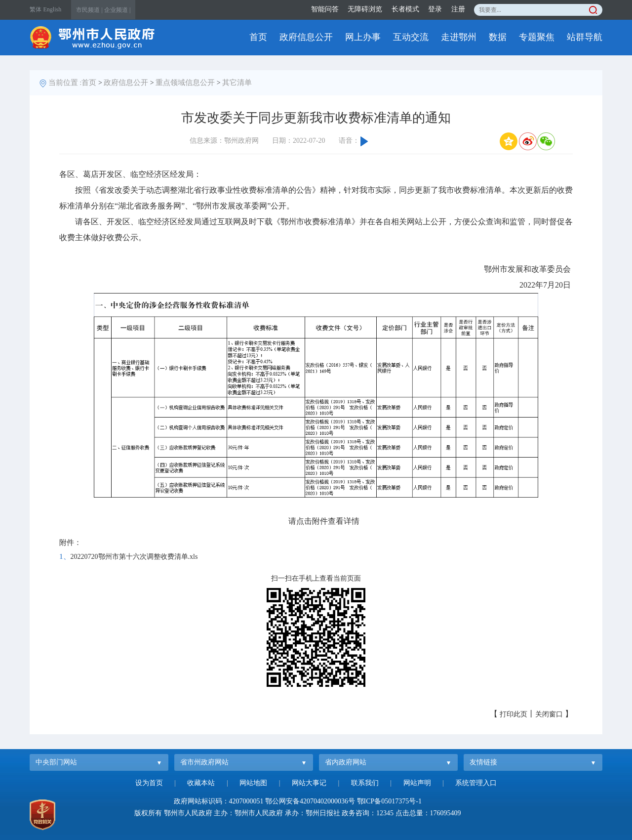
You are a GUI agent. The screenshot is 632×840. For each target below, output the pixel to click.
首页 (258, 37)
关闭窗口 (549, 714)
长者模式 (405, 9)
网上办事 (363, 37)
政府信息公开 (306, 37)
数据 (498, 37)
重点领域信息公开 (185, 83)
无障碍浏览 (365, 9)
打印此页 (513, 714)
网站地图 (253, 783)
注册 (458, 9)
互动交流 (411, 37)
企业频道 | (117, 10)
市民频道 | (89, 10)
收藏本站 (201, 783)
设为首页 (149, 783)
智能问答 (325, 9)
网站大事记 (309, 783)
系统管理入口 (476, 783)
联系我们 (365, 783)
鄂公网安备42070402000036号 (310, 801)
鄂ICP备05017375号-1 (389, 801)
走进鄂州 (459, 37)
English (53, 9)
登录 (435, 9)
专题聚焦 (537, 37)
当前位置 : (65, 83)
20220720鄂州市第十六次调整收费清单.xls (134, 557)
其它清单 (237, 83)
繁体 (36, 9)
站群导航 (585, 37)
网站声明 (417, 783)
